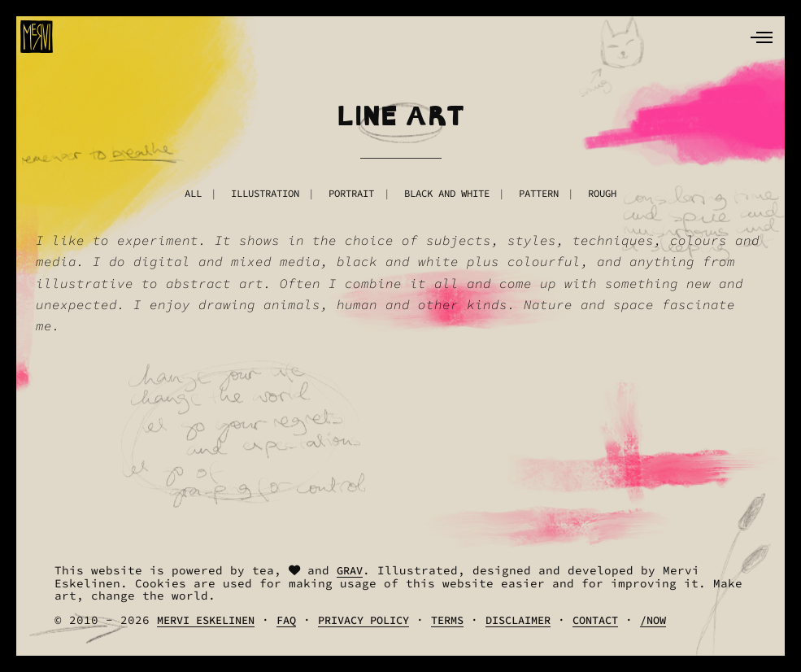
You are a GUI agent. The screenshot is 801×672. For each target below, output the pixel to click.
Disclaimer (518, 620)
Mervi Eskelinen (206, 620)
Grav (350, 571)
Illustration (265, 193)
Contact (595, 620)
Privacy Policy (363, 620)
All (193, 193)
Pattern (539, 193)
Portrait (351, 193)
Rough (602, 193)
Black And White (447, 193)
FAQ (286, 620)
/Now (653, 620)
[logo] (37, 37)
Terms (447, 620)
